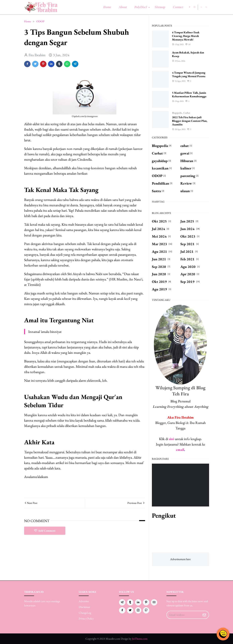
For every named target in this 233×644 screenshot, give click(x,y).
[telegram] (122, 602)
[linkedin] (138, 602)
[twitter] (130, 610)
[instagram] (194, 7)
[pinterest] (146, 602)
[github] (146, 610)
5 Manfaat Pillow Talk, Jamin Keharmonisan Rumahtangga (189, 94)
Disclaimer (85, 607)
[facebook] (189, 7)
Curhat (187, 113)
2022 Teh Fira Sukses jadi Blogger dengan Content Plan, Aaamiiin (190, 121)
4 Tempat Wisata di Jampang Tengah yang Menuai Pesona (189, 74)
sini (171, 439)
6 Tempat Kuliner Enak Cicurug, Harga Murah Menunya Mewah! (186, 36)
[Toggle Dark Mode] (201, 7)
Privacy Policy (86, 618)
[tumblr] (130, 602)
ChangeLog (85, 613)
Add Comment (45, 531)
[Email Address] (183, 615)
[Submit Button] (204, 615)
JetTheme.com (140, 639)
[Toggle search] (206, 7)
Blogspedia (177, 113)
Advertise (84, 601)
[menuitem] (107, 7)
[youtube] (154, 602)
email (180, 450)
